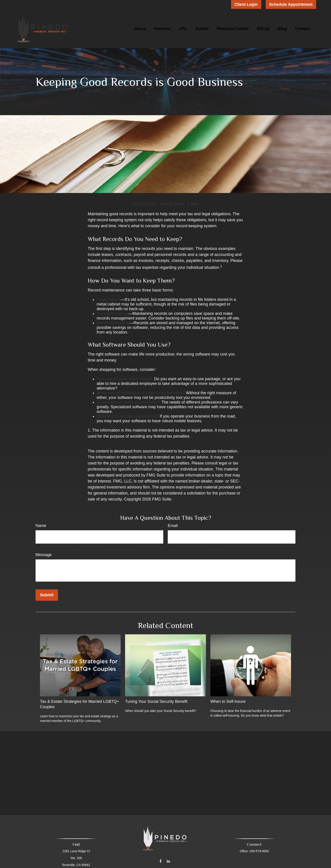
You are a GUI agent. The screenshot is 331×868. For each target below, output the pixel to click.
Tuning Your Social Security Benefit (156, 701)
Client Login (246, 4)
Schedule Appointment (291, 4)
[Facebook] (161, 858)
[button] (140, 29)
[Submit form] (47, 595)
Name (41, 526)
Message (44, 555)
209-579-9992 (258, 851)
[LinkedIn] (168, 858)
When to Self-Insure (228, 701)
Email (173, 526)
